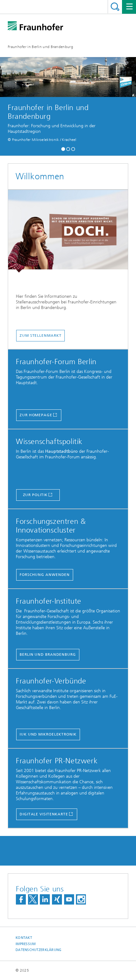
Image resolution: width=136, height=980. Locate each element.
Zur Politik (35, 495)
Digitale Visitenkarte (44, 814)
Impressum (26, 944)
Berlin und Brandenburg (48, 654)
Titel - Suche (115, 7)
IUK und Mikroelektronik (48, 734)
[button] (63, 148)
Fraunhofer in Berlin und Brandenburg (40, 47)
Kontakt (24, 938)
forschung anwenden (45, 575)
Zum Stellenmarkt (40, 336)
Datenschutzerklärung (39, 950)
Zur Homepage (36, 415)
